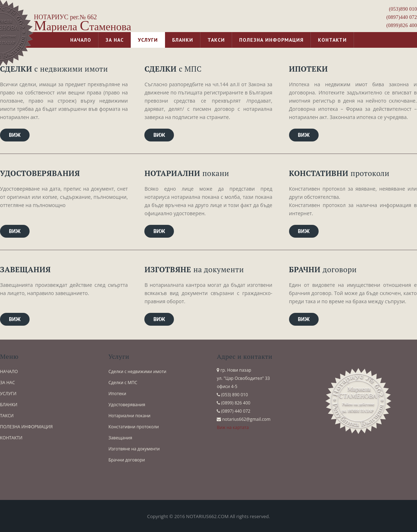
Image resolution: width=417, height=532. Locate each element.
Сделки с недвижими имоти (137, 371)
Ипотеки (117, 394)
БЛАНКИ (9, 405)
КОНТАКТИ (11, 438)
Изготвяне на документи (134, 449)
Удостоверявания (127, 405)
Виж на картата (233, 427)
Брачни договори (127, 460)
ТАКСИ (7, 416)
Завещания (120, 438)
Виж (15, 135)
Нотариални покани (129, 416)
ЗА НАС (7, 383)
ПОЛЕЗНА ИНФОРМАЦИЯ (26, 427)
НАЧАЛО (9, 371)
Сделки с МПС (123, 383)
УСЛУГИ (8, 394)
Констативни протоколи (134, 427)
